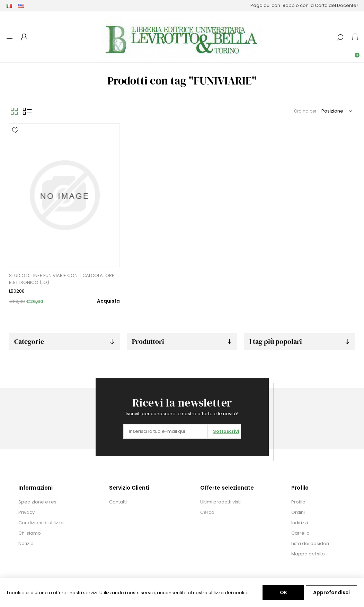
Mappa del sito (308, 554)
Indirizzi (300, 523)
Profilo (298, 502)
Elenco (27, 111)
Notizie (26, 543)
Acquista (108, 301)
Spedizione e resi (38, 502)
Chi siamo (30, 533)
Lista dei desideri (310, 543)
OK (283, 592)
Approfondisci (331, 592)
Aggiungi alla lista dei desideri (15, 130)
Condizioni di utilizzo (41, 523)
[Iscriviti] (166, 431)
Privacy (26, 512)
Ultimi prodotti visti (220, 502)
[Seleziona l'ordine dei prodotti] (336, 111)
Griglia (14, 111)
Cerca (207, 512)
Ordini (298, 512)
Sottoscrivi (226, 431)
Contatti (118, 502)
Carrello (300, 533)
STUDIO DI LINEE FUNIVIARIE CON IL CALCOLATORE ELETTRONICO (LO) (62, 279)
